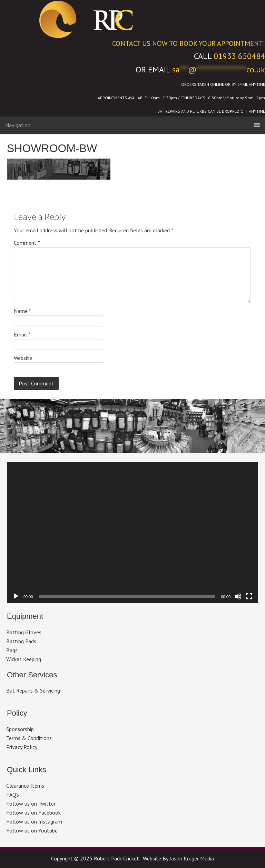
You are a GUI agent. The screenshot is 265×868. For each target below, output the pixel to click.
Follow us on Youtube (32, 830)
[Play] (16, 596)
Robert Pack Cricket (132, 19)
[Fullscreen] (249, 596)
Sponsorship (20, 729)
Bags (12, 650)
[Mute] (238, 596)
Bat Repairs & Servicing (33, 690)
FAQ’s (13, 795)
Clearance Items (25, 786)
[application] (132, 533)
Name (22, 311)
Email (22, 334)
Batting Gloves (24, 632)
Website (23, 358)
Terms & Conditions (29, 738)
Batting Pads (21, 641)
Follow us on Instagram (34, 821)
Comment (27, 243)
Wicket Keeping (24, 659)
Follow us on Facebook (33, 813)
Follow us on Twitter (31, 804)
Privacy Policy (22, 747)
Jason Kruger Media (192, 858)
